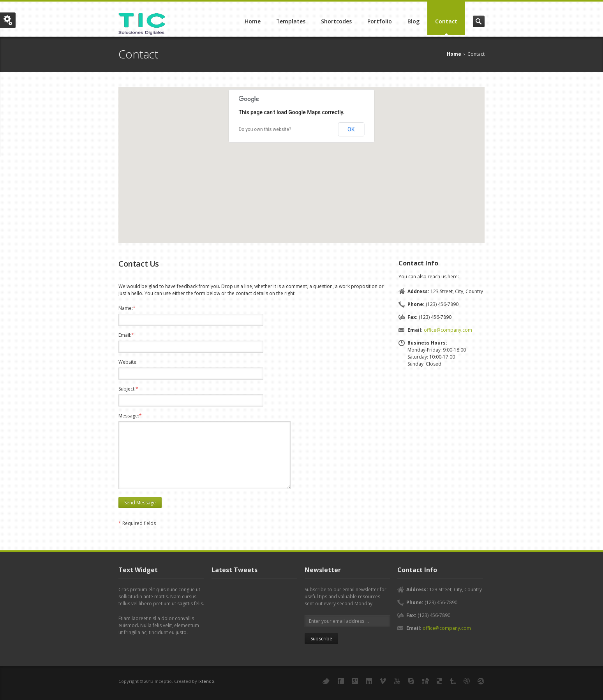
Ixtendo (206, 681)
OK (351, 129)
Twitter (326, 681)
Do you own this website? (265, 129)
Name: (127, 308)
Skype (411, 681)
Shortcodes (336, 21)
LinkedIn (369, 681)
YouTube (397, 681)
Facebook (341, 681)
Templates (291, 21)
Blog (413, 21)
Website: (128, 362)
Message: (130, 416)
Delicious (439, 681)
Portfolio (380, 21)
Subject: (128, 389)
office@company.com (448, 330)
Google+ (355, 681)
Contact (446, 21)
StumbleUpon (481, 681)
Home (253, 21)
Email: (126, 335)
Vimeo (383, 681)
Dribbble (467, 681)
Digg (425, 681)
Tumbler (453, 681)
